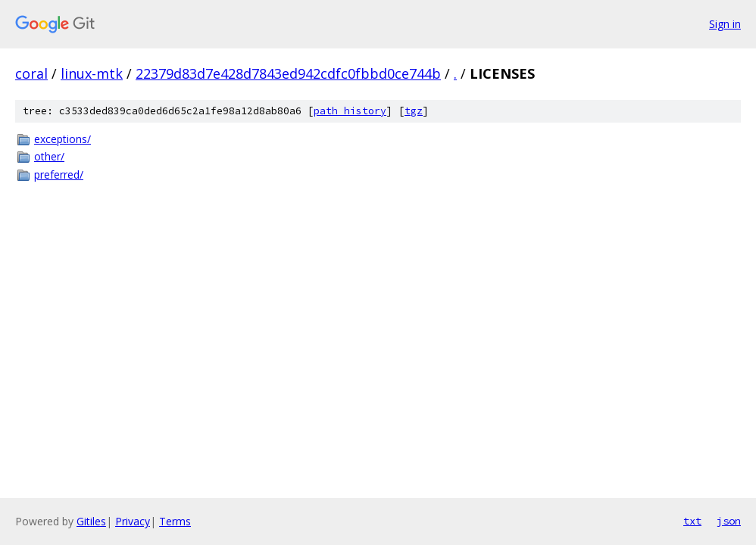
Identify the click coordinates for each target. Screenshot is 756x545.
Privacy (133, 521)
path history (350, 111)
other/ (49, 156)
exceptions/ (62, 139)
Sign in (725, 24)
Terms (175, 521)
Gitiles (91, 521)
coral (31, 73)
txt (692, 521)
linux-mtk (92, 73)
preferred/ (59, 174)
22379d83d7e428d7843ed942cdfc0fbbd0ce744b (288, 73)
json (729, 521)
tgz (414, 111)
